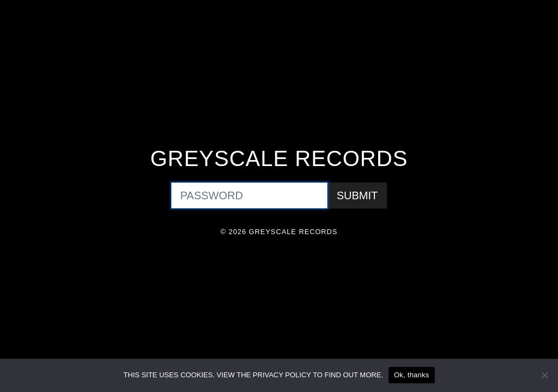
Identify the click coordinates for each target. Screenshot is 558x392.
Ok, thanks (412, 375)
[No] (544, 375)
